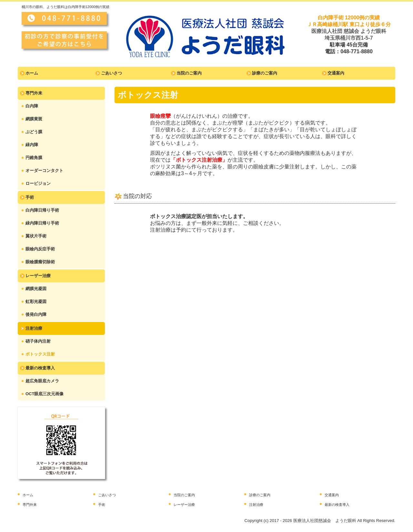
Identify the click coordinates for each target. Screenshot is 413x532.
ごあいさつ (111, 73)
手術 (30, 197)
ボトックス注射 (40, 354)
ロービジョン (38, 183)
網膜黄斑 (34, 119)
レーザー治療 (38, 276)
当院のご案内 (189, 73)
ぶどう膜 (34, 132)
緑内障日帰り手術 (42, 223)
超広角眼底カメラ (42, 381)
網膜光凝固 (36, 289)
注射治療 (34, 328)
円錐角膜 (34, 158)
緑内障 (32, 145)
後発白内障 (36, 314)
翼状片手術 (36, 236)
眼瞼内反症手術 (40, 249)
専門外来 (34, 93)
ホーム (32, 73)
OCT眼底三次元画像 (45, 394)
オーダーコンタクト (44, 171)
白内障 (32, 106)
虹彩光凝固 (36, 301)
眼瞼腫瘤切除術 (40, 262)
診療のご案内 (265, 73)
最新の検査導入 (40, 368)
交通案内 (336, 73)
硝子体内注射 (38, 341)
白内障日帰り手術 (42, 210)
